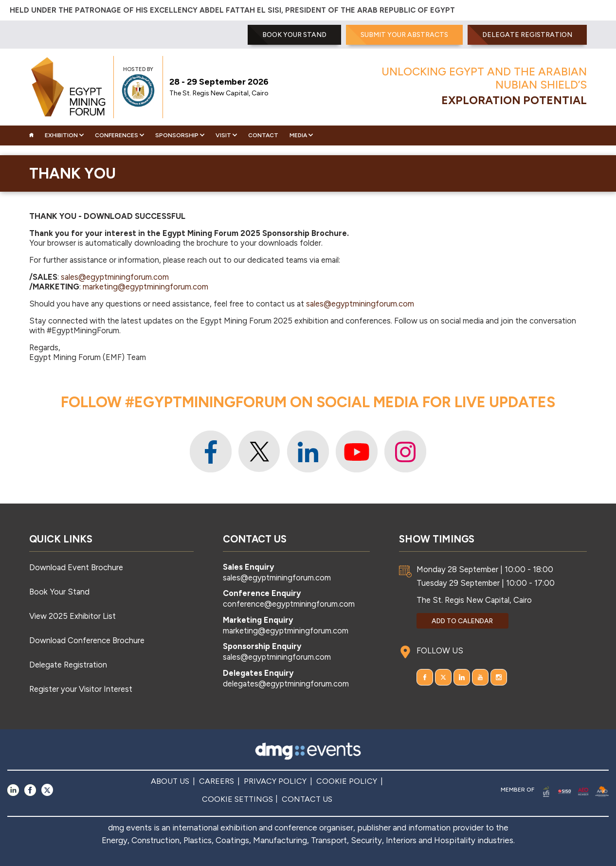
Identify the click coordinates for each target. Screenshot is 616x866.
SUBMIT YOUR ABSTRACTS (404, 35)
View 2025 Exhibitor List (72, 616)
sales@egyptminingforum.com (115, 277)
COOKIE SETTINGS (237, 799)
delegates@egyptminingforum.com (286, 684)
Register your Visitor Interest (81, 689)
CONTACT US (307, 799)
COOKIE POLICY (347, 781)
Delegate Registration (527, 35)
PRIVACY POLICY (275, 781)
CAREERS (217, 781)
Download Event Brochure (76, 567)
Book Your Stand (59, 592)
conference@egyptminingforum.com (289, 604)
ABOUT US (170, 781)
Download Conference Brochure (87, 640)
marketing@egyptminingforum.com (145, 287)
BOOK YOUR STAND (294, 35)
